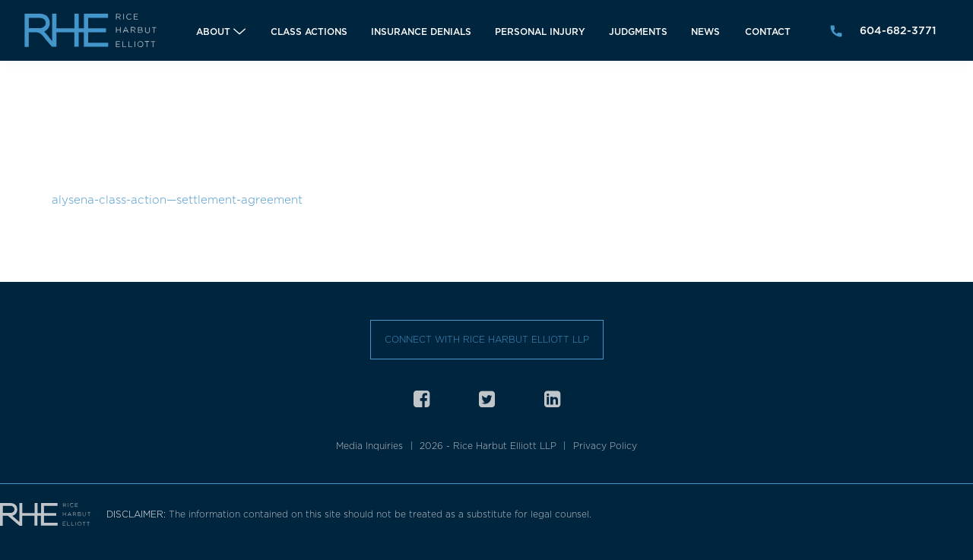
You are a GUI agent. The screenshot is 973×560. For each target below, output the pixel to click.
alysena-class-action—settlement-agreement (177, 200)
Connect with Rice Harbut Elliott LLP (487, 339)
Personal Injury (540, 32)
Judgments (638, 32)
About (213, 32)
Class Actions (309, 32)
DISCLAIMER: (138, 514)
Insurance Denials (421, 32)
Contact (768, 32)
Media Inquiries (369, 446)
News (705, 32)
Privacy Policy (605, 446)
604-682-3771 (898, 30)
